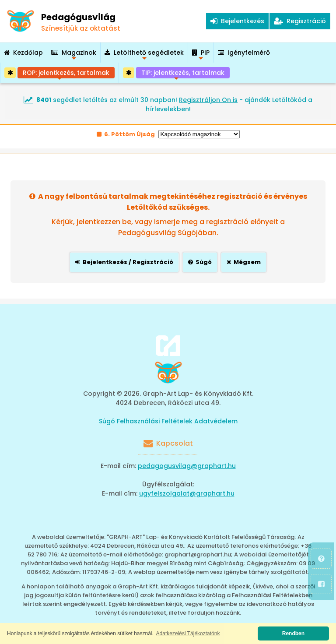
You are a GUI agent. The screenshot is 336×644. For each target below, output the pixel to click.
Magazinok (74, 55)
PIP (201, 55)
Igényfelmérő (244, 53)
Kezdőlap (23, 53)
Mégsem (244, 262)
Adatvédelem (216, 421)
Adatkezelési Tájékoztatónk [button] (188, 633)
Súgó (107, 421)
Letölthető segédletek (144, 55)
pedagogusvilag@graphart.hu (187, 466)
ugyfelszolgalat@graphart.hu (187, 493)
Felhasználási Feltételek (155, 421)
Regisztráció (300, 21)
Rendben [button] (293, 633)
